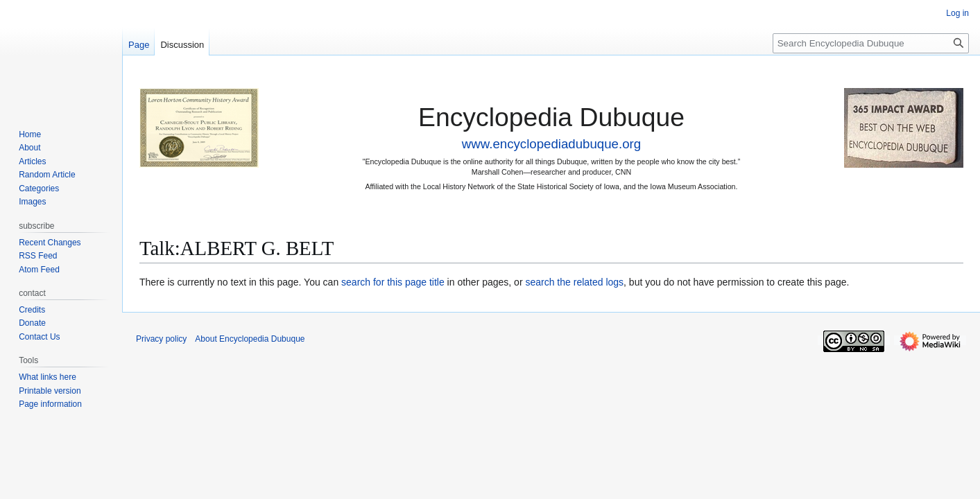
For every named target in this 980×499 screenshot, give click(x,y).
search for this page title (393, 282)
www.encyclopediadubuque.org (551, 144)
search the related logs (574, 282)
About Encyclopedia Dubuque (250, 339)
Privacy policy (161, 339)
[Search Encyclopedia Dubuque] (871, 43)
